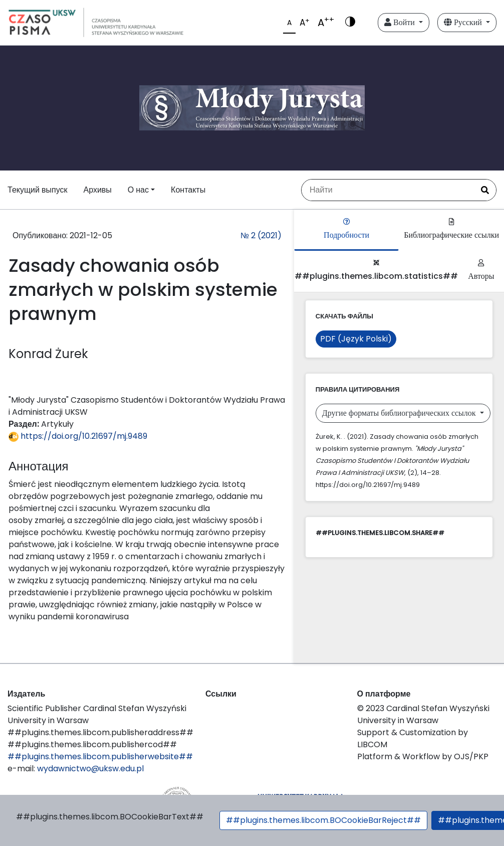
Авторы (481, 271)
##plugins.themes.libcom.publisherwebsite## (100, 756)
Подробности (346, 229)
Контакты (188, 190)
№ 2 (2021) (261, 235)
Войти (401, 22)
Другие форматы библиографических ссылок (400, 413)
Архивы (97, 190)
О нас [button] (138, 190)
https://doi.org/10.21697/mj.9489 (78, 436)
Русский (464, 22)
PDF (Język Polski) (356, 339)
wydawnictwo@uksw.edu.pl (90, 769)
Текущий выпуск (37, 190)
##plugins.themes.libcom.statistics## (376, 271)
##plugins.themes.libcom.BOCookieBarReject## (323, 820)
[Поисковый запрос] (388, 190)
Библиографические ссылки (451, 229)
